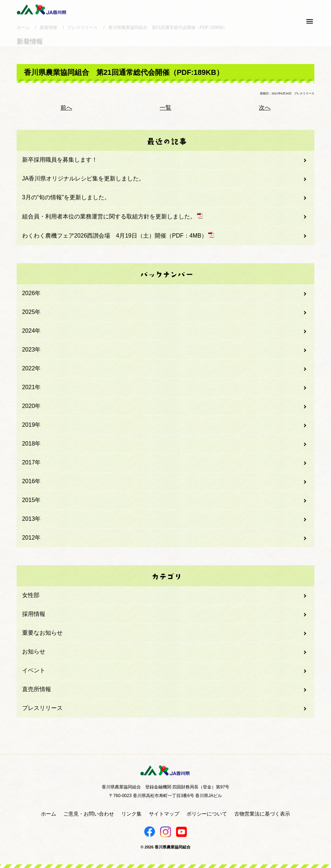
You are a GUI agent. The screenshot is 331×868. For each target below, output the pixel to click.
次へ (265, 108)
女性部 (31, 595)
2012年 (32, 538)
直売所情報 (37, 689)
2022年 (32, 368)
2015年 (32, 500)
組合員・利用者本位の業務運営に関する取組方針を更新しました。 (112, 216)
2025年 (32, 312)
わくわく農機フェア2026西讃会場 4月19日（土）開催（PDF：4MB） (118, 235)
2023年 (32, 350)
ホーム (49, 814)
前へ (66, 108)
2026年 (32, 293)
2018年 (32, 444)
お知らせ (34, 652)
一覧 (165, 108)
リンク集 (131, 814)
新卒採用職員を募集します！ (60, 160)
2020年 (32, 406)
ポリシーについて (207, 814)
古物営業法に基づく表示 (262, 814)
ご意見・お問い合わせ (89, 814)
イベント (34, 670)
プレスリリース (42, 708)
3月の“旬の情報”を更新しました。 (66, 197)
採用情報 (34, 614)
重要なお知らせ (42, 633)
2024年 (32, 331)
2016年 (32, 481)
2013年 (32, 519)
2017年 (32, 462)
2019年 (32, 425)
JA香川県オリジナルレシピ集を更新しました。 (83, 178)
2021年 (32, 387)
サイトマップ (164, 814)
